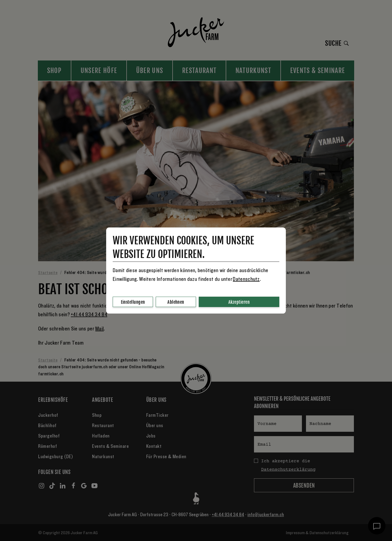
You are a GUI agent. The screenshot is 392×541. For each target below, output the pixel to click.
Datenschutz (246, 279)
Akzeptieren (239, 302)
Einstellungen (133, 302)
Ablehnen (176, 302)
